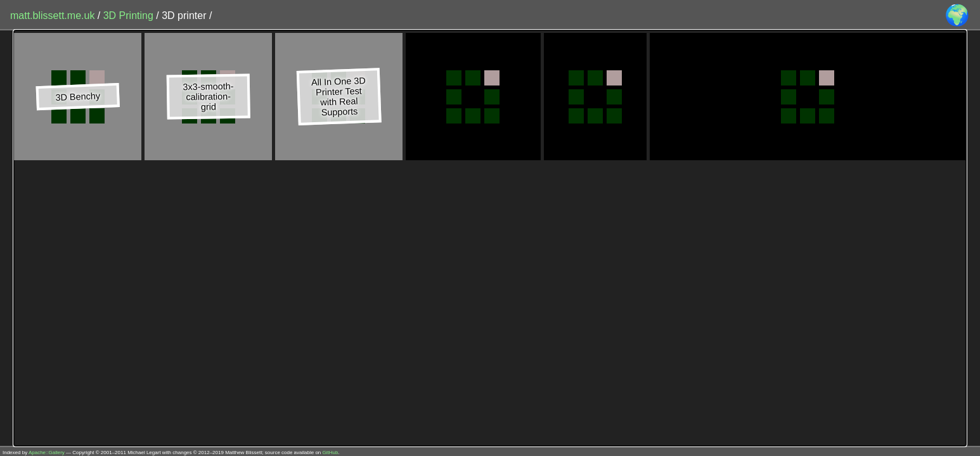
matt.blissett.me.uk (52, 16)
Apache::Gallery (47, 453)
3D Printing (130, 16)
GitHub (331, 453)
